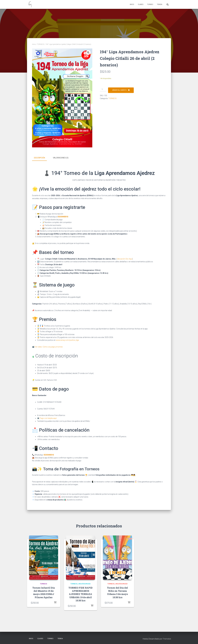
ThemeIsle (167, 638)
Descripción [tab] (39, 158)
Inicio (132, 4)
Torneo (150, 4)
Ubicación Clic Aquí (125, 258)
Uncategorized (84, 583)
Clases (141, 4)
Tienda (160, 4)
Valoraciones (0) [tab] (61, 158)
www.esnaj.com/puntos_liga (67, 340)
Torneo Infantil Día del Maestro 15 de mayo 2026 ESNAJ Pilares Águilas (44, 592)
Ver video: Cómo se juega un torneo (49, 346)
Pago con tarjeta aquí (48, 418)
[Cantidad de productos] (103, 89)
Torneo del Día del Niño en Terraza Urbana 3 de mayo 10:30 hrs (117, 592)
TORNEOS (41, 44)
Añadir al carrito (119, 90)
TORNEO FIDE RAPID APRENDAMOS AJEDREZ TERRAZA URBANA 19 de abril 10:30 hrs (81, 594)
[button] (88, 52)
